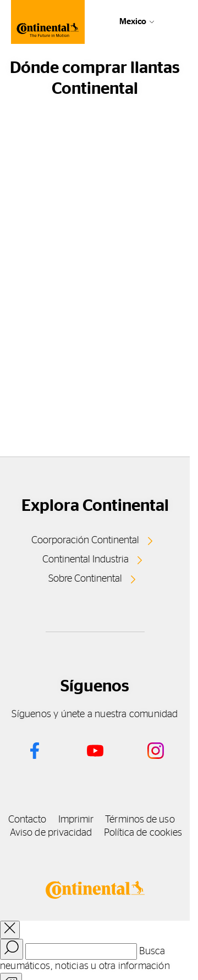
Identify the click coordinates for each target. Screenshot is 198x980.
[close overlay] (10, 930)
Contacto (28, 820)
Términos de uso (140, 820)
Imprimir (76, 820)
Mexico (133, 22)
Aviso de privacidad (51, 833)
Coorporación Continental (85, 540)
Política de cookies (143, 833)
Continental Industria (86, 560)
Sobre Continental (85, 579)
